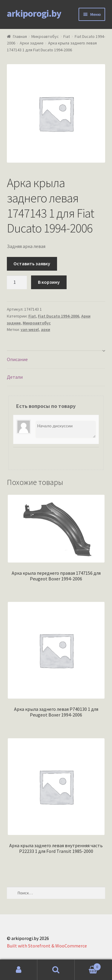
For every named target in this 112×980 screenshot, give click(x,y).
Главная (20, 36)
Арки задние (32, 43)
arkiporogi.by (34, 13)
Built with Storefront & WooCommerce (47, 946)
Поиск (56, 970)
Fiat (67, 36)
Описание (17, 359)
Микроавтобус (45, 36)
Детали (15, 377)
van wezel (30, 329)
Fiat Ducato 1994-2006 (59, 316)
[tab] (56, 360)
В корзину (49, 282)
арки (46, 329)
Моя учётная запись (19, 970)
